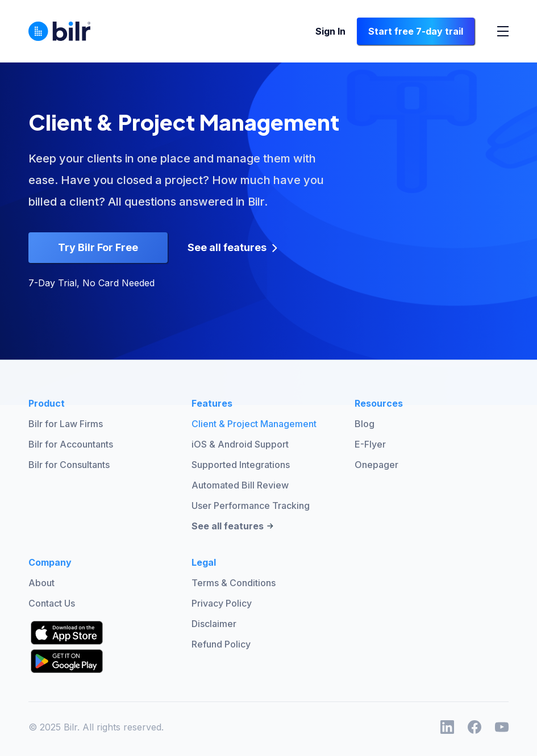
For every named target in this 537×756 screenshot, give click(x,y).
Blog (365, 424)
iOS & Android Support (240, 444)
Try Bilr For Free (98, 247)
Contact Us (52, 603)
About (41, 583)
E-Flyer (370, 444)
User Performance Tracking (251, 506)
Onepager (376, 465)
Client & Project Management (254, 424)
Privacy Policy (222, 603)
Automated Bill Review (240, 485)
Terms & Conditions (234, 583)
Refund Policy (221, 644)
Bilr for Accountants (71, 444)
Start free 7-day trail (416, 31)
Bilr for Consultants (69, 465)
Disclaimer (214, 624)
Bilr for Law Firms (66, 424)
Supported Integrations (241, 465)
